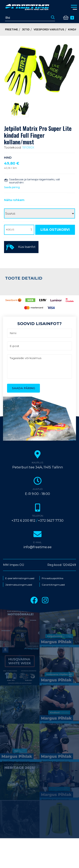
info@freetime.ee (38, 547)
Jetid (26, 29)
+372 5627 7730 (51, 521)
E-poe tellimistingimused (20, 578)
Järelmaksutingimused (19, 585)
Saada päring (12, 187)
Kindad (73, 29)
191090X (28, 147)
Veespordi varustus (49, 29)
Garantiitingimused (53, 585)
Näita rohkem (14, 200)
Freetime (11, 29)
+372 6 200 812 (23, 521)
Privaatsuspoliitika (52, 578)
